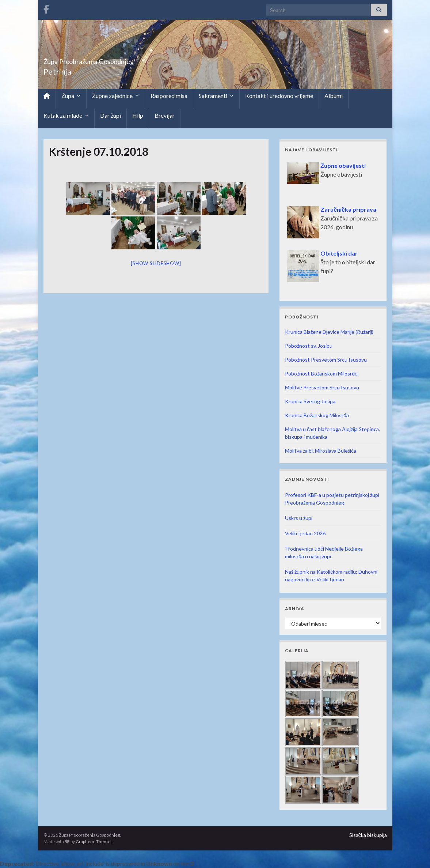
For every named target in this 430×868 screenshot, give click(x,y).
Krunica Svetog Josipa (310, 401)
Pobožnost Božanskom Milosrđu (321, 373)
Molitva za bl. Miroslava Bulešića (321, 451)
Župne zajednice (116, 96)
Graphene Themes (94, 841)
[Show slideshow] (156, 263)
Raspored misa (169, 96)
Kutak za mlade (66, 116)
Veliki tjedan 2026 (305, 533)
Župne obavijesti (343, 165)
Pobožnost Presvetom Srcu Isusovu (326, 360)
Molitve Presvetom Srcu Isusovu (322, 387)
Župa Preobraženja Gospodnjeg (117, 59)
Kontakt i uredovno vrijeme (279, 96)
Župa (71, 96)
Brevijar (165, 115)
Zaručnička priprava (348, 209)
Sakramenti (216, 96)
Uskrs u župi (299, 518)
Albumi (334, 96)
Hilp (138, 115)
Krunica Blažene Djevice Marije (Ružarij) (329, 332)
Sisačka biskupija (368, 835)
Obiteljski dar (339, 253)
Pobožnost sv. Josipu (309, 346)
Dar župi (111, 115)
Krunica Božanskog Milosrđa (317, 415)
